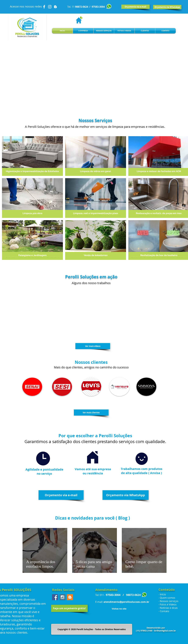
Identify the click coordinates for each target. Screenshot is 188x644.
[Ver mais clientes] (91, 413)
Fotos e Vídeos (168, 604)
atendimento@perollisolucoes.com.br (126, 602)
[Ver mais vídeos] (93, 346)
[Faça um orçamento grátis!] (69, 608)
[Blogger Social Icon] (70, 597)
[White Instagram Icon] (50, 7)
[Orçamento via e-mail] (135, 7)
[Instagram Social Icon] (62, 597)
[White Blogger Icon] (55, 7)
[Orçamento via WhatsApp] (167, 7)
